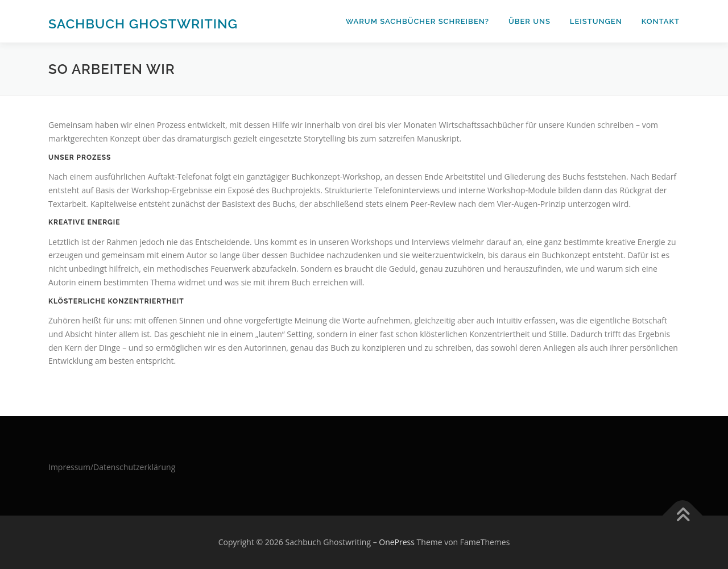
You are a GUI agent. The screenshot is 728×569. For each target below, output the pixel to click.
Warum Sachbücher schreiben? (417, 21)
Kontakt (661, 21)
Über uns (530, 21)
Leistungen (596, 21)
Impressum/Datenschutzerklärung (112, 467)
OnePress (397, 542)
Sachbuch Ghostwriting (143, 23)
